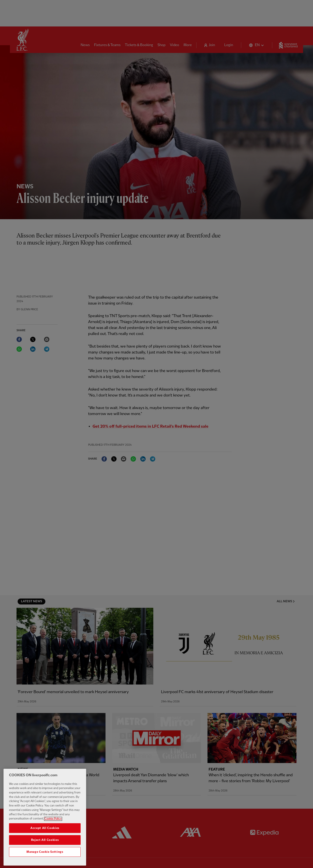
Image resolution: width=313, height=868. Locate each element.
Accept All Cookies (45, 834)
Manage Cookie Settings (45, 858)
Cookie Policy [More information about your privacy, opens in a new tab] (53, 825)
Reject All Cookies (45, 846)
